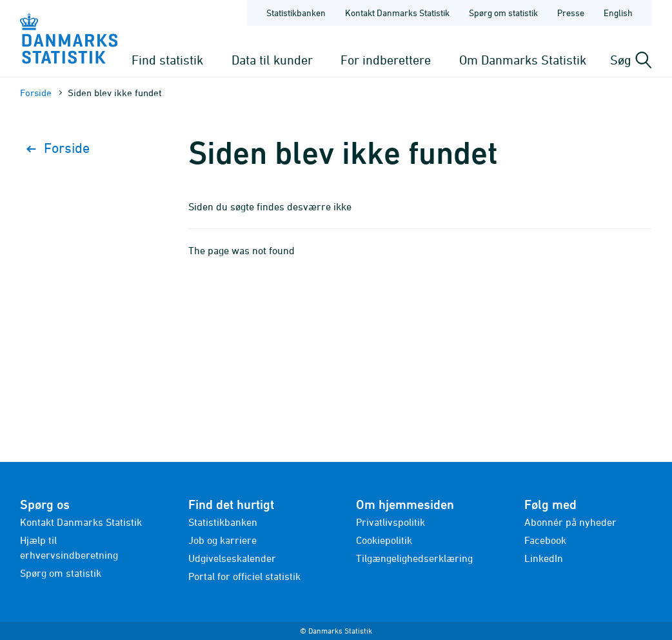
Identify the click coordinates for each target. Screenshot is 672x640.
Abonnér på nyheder (570, 522)
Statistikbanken (296, 13)
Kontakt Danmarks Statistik (81, 522)
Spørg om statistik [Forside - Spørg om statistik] (503, 13)
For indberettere (386, 60)
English (618, 13)
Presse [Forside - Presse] (571, 13)
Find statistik (167, 60)
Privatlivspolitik (390, 522)
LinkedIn (544, 558)
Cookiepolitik (384, 540)
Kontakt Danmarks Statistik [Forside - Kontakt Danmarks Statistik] (397, 13)
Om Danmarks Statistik (523, 60)
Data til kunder (272, 60)
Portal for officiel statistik (244, 576)
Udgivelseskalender (232, 558)
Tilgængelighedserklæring (414, 558)
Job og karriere (222, 540)
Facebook (545, 540)
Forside (36, 93)
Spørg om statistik (61, 573)
